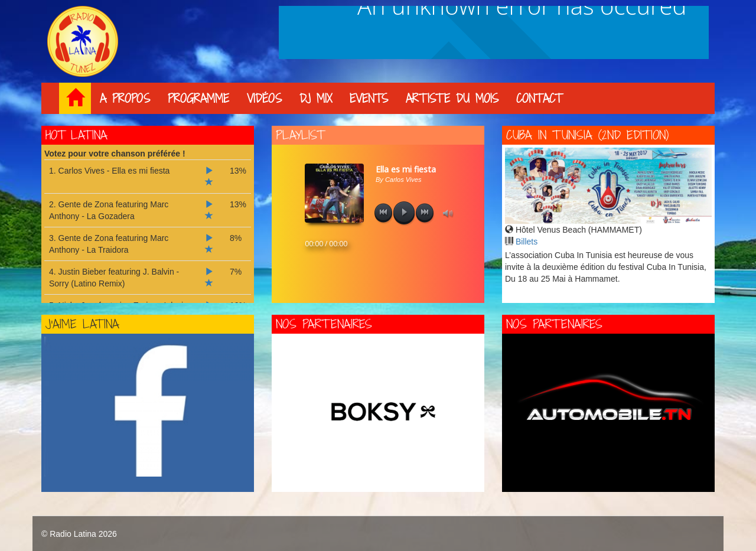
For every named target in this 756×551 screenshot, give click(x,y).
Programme (198, 99)
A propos (125, 99)
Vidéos (264, 99)
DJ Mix (316, 99)
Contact (539, 99)
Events (369, 99)
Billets (527, 242)
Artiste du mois (452, 99)
